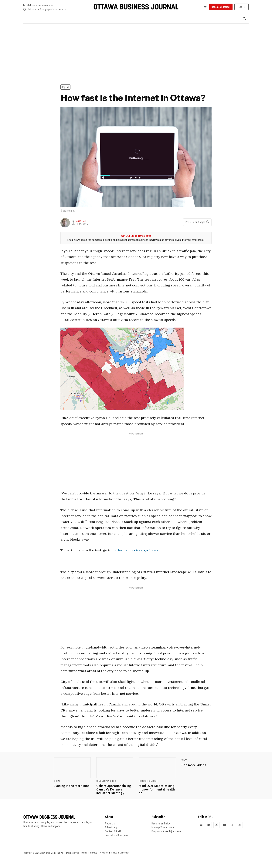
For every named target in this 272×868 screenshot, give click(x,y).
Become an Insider (161, 823)
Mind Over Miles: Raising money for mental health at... (157, 789)
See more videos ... (196, 765)
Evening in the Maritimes (72, 786)
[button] (244, 19)
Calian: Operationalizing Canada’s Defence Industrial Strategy (114, 789)
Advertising (111, 827)
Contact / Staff (113, 831)
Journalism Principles (116, 835)
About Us (110, 823)
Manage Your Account (163, 827)
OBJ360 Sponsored (106, 781)
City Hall (65, 87)
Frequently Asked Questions (166, 831)
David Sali (80, 221)
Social (57, 781)
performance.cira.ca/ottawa (135, 550)
